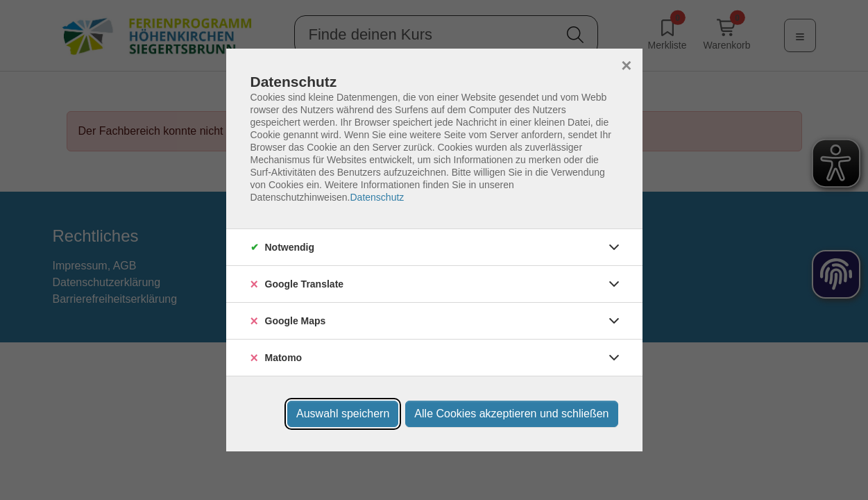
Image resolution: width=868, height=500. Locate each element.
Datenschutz (377, 197)
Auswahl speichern (343, 414)
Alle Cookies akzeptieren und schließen (511, 414)
